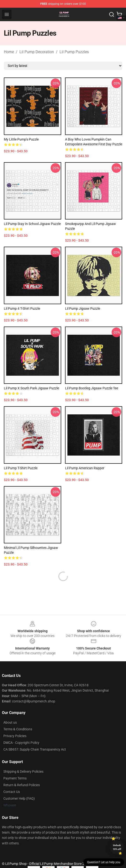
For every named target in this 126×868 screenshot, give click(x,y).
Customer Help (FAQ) (19, 787)
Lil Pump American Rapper (85, 468)
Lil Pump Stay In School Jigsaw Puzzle (32, 224)
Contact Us (12, 780)
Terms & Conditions (18, 718)
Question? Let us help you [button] (104, 862)
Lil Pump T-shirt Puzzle (21, 468)
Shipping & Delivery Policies (23, 760)
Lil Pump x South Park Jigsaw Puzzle (31, 388)
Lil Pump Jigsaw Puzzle (83, 309)
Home (9, 52)
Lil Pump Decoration (37, 52)
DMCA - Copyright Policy (21, 731)
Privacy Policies (15, 724)
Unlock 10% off (117, 847)
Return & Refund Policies (22, 773)
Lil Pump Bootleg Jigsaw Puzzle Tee (92, 388)
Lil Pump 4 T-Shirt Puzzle (22, 309)
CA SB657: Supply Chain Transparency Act (35, 738)
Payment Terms (15, 767)
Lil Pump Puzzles (74, 52)
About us (10, 711)
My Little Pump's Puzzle (21, 139)
